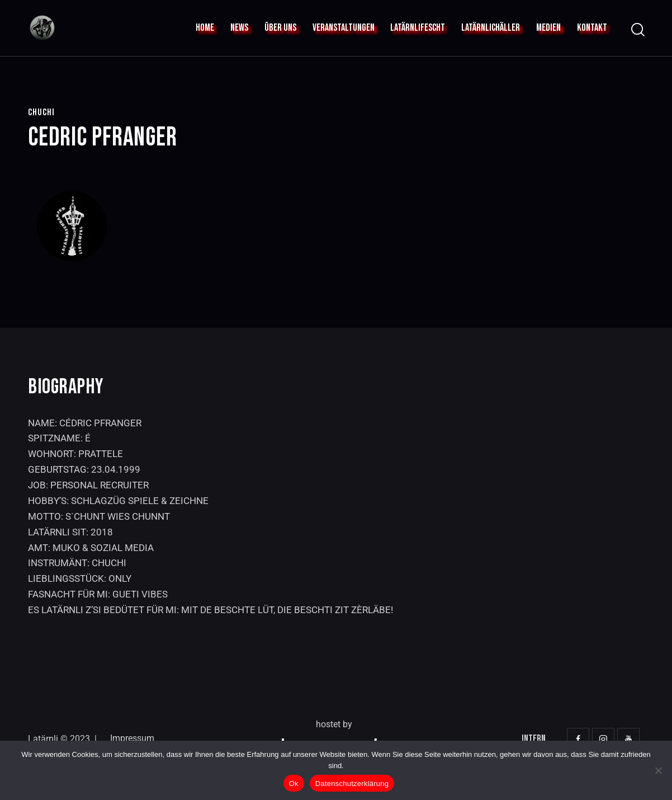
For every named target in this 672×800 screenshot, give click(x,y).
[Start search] (637, 30)
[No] (658, 770)
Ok (294, 783)
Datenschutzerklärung (352, 783)
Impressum (132, 738)
